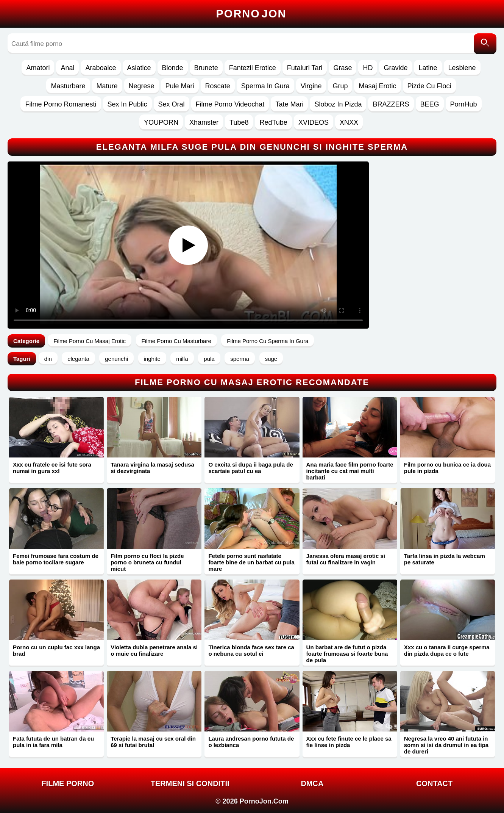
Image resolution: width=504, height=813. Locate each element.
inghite (152, 359)
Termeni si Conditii (190, 783)
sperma (240, 359)
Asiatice (139, 68)
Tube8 (239, 122)
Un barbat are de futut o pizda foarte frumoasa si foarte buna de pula (347, 654)
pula (209, 359)
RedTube (273, 122)
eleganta (78, 359)
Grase (343, 68)
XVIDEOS (314, 122)
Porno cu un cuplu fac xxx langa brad (56, 650)
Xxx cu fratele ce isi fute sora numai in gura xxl (52, 468)
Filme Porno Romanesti (61, 104)
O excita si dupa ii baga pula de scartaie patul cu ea (250, 468)
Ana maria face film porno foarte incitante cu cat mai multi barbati (350, 471)
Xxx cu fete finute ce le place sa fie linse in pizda (349, 742)
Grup (340, 86)
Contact (434, 783)
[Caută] (485, 44)
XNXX (349, 122)
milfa (182, 359)
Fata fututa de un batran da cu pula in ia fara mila (53, 742)
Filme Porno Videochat (230, 104)
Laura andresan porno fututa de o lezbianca (251, 742)
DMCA (312, 783)
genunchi (116, 359)
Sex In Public (127, 104)
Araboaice (101, 68)
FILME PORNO (68, 783)
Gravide (396, 68)
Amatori (38, 68)
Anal (67, 68)
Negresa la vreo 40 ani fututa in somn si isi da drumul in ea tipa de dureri (446, 745)
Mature (107, 86)
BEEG (430, 104)
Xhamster (204, 122)
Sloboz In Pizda (338, 104)
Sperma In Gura (265, 86)
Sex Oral (172, 104)
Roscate (218, 86)
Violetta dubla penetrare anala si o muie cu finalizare (154, 650)
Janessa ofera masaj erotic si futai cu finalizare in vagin (346, 559)
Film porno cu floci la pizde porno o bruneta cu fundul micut (147, 562)
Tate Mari (289, 104)
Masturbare (68, 86)
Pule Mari (180, 86)
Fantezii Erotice (253, 68)
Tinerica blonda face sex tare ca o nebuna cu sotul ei (251, 650)
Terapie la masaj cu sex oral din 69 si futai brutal (153, 742)
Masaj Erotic (377, 86)
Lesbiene (462, 68)
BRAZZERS (391, 104)
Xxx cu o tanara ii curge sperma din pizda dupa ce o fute (447, 650)
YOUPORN (161, 122)
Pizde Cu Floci (429, 86)
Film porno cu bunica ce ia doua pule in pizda (447, 468)
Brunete (206, 68)
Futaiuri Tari (305, 68)
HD (368, 68)
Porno (251, 14)
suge (271, 359)
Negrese (142, 86)
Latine (428, 68)
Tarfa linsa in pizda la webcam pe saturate (445, 559)
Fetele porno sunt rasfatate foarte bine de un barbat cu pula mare (251, 562)
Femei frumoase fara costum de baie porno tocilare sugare (56, 559)
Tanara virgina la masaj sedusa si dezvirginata (152, 468)
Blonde (173, 68)
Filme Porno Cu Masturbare (176, 341)
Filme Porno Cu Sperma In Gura (268, 341)
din (48, 359)
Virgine (311, 86)
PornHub (464, 104)
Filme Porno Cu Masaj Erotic (90, 341)
